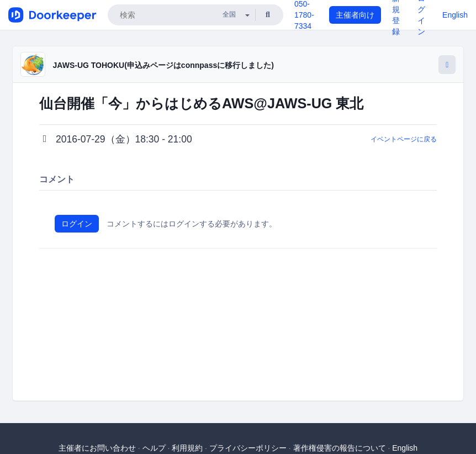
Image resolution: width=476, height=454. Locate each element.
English (455, 15)
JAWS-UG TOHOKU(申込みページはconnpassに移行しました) (163, 65)
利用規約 (187, 448)
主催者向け (355, 15)
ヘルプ (154, 448)
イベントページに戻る (404, 139)
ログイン (77, 224)
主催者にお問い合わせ (97, 448)
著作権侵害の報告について (340, 448)
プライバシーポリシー (248, 448)
